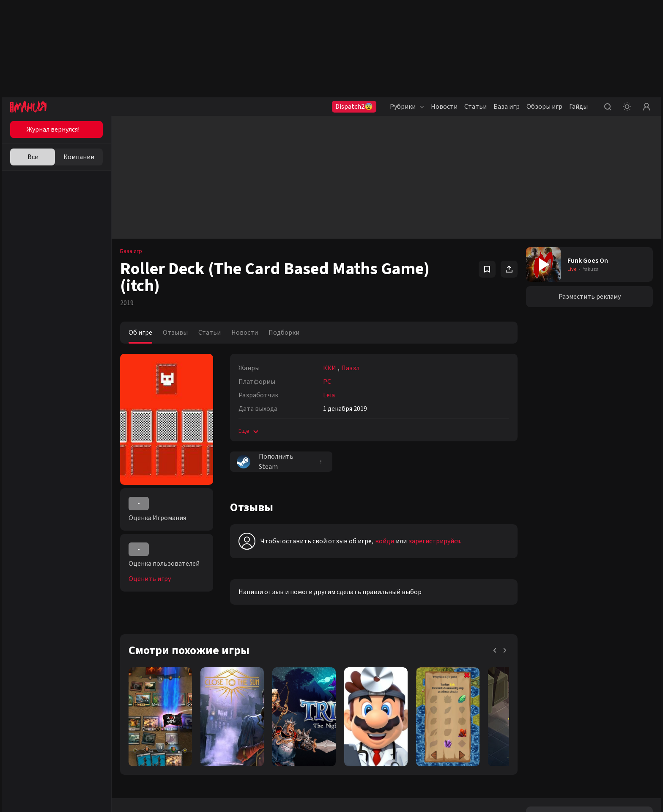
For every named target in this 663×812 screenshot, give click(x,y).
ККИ (330, 368)
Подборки (284, 333)
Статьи (475, 107)
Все (33, 157)
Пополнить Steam (265, 462)
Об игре (140, 333)
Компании (79, 157)
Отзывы (175, 333)
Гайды (578, 107)
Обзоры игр (544, 107)
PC (327, 382)
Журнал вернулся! (53, 129)
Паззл (350, 368)
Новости (444, 107)
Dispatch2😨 (354, 107)
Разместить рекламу (590, 297)
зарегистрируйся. (435, 541)
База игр (507, 107)
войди (385, 541)
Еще (249, 431)
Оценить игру (150, 579)
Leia (329, 395)
